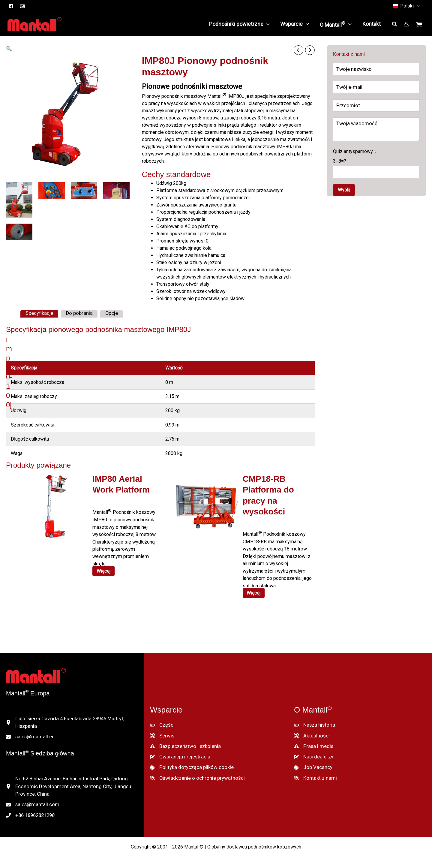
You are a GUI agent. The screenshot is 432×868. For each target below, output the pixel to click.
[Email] (22, 6)
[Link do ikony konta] (406, 24)
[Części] (162, 722)
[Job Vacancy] (312, 763)
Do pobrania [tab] (77, 313)
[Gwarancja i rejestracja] (178, 753)
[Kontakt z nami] (314, 773)
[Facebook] (11, 6)
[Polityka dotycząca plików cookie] (190, 763)
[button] (417, 6)
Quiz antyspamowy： (376, 163)
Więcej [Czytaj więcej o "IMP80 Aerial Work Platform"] (104, 569)
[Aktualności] (311, 732)
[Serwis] (162, 732)
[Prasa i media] (313, 743)
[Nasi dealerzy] (313, 753)
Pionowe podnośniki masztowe (192, 86)
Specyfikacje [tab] (39, 313)
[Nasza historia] (314, 722)
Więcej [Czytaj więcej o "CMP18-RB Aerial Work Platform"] (254, 591)
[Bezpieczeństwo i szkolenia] (185, 743)
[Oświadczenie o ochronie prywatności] (194, 773)
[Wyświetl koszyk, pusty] (420, 25)
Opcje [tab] (108, 313)
